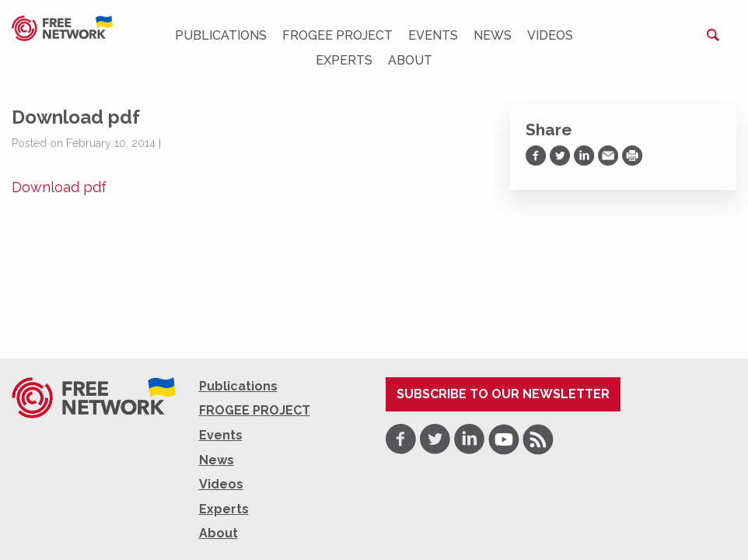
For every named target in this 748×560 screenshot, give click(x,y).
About (410, 60)
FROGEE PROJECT (337, 35)
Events (433, 35)
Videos (550, 35)
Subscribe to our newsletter (503, 394)
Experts (344, 60)
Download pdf (59, 187)
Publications (221, 35)
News (493, 35)
